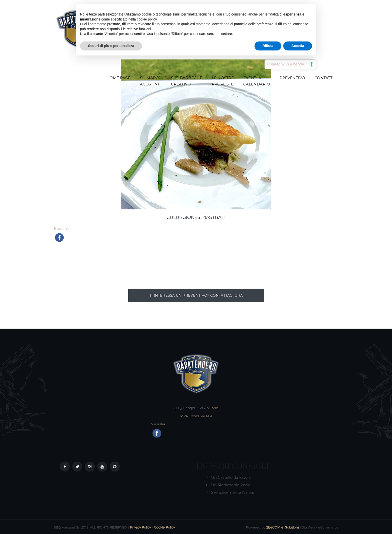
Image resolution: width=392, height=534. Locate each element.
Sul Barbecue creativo (187, 81)
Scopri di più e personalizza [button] (111, 46)
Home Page (118, 78)
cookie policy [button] (147, 19)
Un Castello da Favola (231, 477)
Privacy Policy (140, 527)
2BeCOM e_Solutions (283, 527)
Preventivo (292, 78)
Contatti (324, 78)
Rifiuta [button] (268, 46)
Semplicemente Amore (233, 492)
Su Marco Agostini (151, 81)
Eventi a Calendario (257, 81)
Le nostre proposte (223, 81)
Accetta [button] (298, 46)
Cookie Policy (164, 527)
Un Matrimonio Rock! (231, 485)
